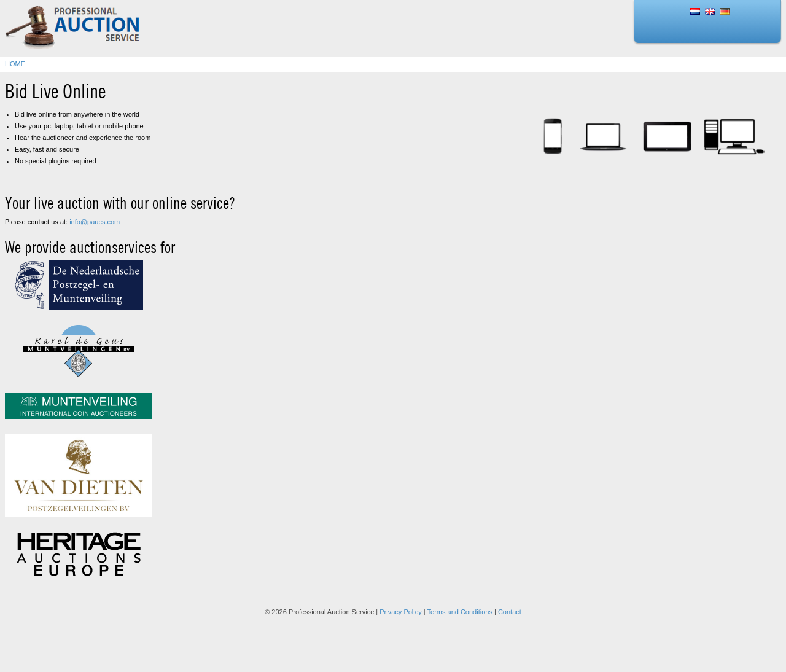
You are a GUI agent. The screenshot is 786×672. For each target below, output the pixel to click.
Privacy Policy (400, 612)
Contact (510, 612)
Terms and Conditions (460, 612)
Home (15, 64)
